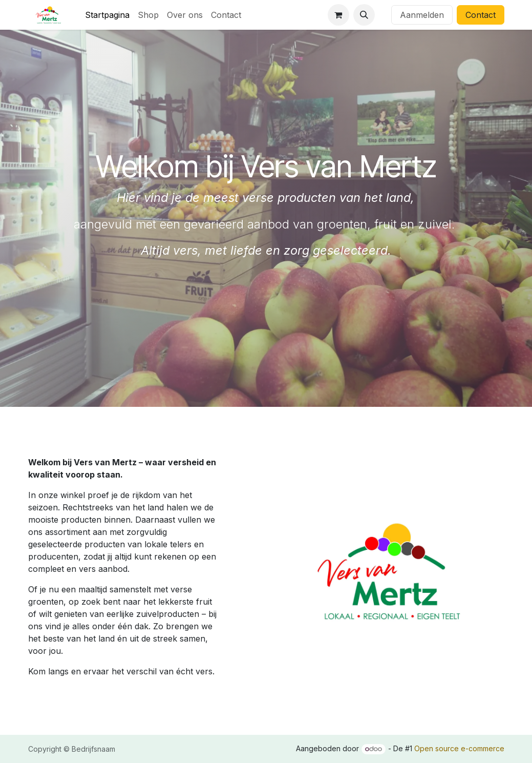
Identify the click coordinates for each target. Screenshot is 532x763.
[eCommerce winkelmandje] (338, 15)
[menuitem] (107, 15)
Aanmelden (422, 15)
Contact (481, 15)
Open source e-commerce (459, 748)
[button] (364, 15)
